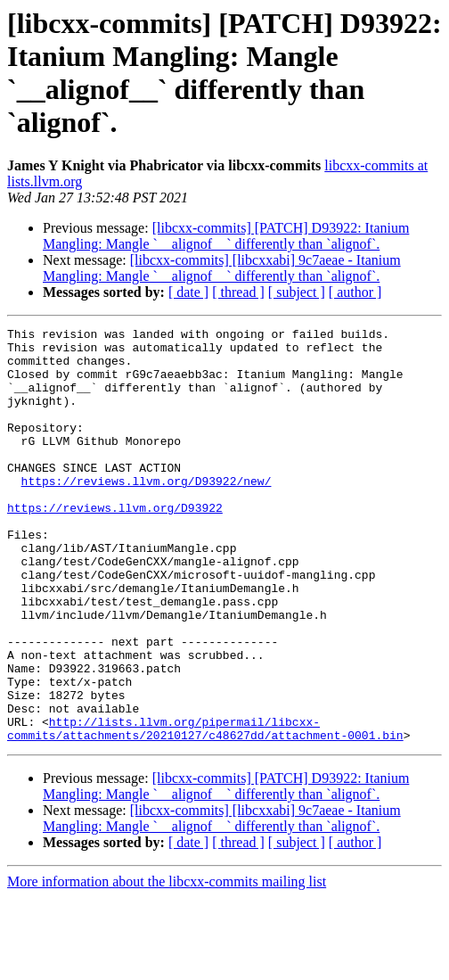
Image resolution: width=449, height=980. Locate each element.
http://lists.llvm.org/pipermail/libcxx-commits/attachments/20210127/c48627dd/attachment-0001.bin (205, 810)
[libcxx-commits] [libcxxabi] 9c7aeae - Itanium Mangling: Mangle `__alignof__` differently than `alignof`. (222, 268)
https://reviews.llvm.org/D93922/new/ (147, 513)
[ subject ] (297, 292)
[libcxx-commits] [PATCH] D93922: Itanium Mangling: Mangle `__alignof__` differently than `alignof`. (226, 236)
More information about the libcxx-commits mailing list (167, 964)
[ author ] (355, 292)
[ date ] (188, 292)
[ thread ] (238, 292)
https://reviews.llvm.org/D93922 (115, 545)
